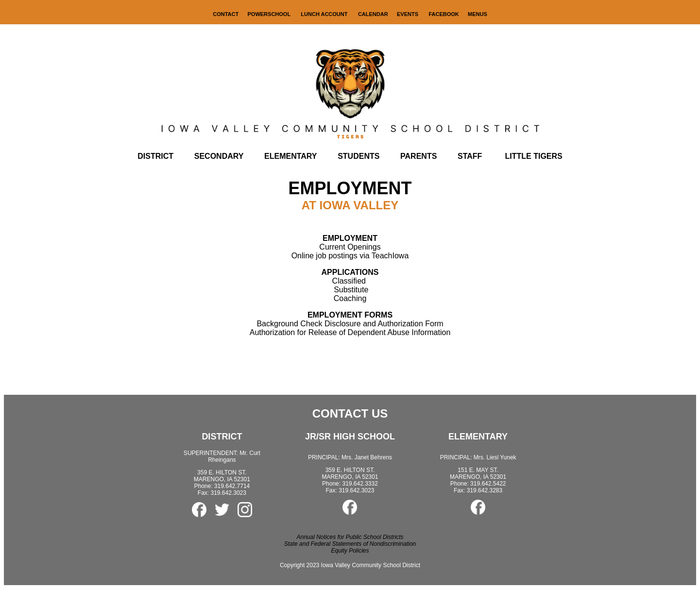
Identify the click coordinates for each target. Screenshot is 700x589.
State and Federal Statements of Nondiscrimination (350, 544)
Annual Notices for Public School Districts (350, 537)
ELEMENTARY (290, 156)
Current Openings (350, 247)
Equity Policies (350, 551)
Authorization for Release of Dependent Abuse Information (350, 332)
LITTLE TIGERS (534, 156)
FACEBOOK (444, 14)
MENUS (478, 14)
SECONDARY (219, 156)
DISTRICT (155, 156)
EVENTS (408, 14)
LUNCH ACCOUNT (325, 14)
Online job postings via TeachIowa (350, 256)
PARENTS (418, 156)
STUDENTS (359, 156)
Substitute (351, 290)
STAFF (470, 156)
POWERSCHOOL (270, 14)
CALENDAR (373, 14)
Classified (349, 281)
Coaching (350, 298)
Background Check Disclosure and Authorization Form (350, 319)
